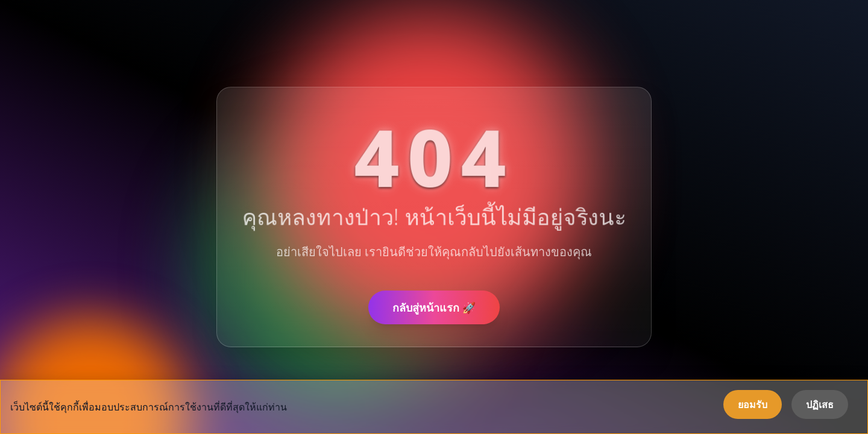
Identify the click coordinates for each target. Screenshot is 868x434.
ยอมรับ (753, 404)
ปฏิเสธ (820, 404)
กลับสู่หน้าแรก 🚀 (434, 307)
